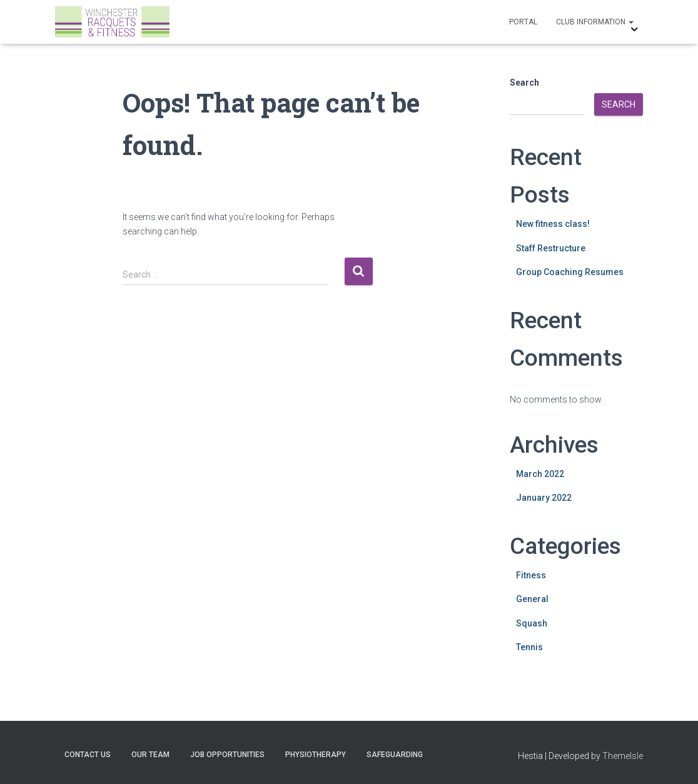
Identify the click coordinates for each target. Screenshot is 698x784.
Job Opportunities (227, 755)
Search (524, 83)
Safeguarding (395, 755)
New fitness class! (553, 224)
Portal (523, 22)
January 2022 (544, 498)
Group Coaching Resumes (570, 272)
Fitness (531, 575)
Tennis (529, 647)
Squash (532, 623)
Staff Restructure (551, 248)
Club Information (595, 22)
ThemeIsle (623, 756)
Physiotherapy (316, 755)
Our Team (150, 755)
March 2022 (540, 474)
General (532, 599)
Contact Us (88, 755)
